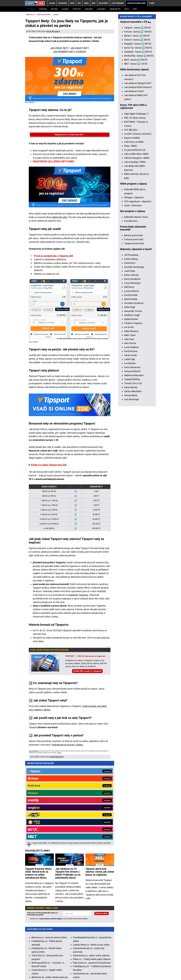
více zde (59, 753)
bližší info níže (60, 217)
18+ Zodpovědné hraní (141, 971)
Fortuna (43, 9)
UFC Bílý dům (131, 218)
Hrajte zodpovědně (33, 751)
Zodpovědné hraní (147, 933)
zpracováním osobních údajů (50, 832)
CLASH (52, 3)
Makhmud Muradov (134, 464)
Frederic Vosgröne (133, 411)
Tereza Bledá (131, 484)
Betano (54, 9)
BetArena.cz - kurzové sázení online (49, 851)
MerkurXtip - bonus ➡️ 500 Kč (139, 144)
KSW (72, 3)
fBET (135, 9)
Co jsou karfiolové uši (135, 238)
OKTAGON (63, 3)
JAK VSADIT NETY (80, 48)
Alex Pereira (130, 431)
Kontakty (39, 971)
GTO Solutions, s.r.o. (35, 974)
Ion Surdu (129, 415)
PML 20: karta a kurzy (135, 206)
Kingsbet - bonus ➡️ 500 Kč (138, 132)
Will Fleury (129, 375)
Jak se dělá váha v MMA (136, 242)
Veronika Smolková (134, 391)
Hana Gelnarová (132, 456)
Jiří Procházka (131, 343)
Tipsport (31, 9)
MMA (86, 3)
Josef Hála (130, 359)
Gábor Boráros (131, 419)
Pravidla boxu (131, 309)
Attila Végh (130, 395)
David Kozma (131, 439)
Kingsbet (89, 9)
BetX (127, 9)
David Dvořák (131, 383)
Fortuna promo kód (134, 328)
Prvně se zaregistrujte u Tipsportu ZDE (54, 256)
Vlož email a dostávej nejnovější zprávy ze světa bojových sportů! (42, 827)
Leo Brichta (130, 452)
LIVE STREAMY (118, 3)
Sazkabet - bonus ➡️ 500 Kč (138, 140)
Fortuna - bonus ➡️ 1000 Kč (138, 120)
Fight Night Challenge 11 (136, 202)
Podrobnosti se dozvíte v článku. (68, 745)
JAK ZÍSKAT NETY (59, 48)
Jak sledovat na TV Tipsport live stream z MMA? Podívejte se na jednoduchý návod (68, 787)
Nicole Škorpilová (53, 31)
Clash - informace (133, 294)
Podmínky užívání (78, 971)
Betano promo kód (133, 324)
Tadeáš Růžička (132, 468)
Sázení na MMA (132, 226)
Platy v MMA (131, 234)
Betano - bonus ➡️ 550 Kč (137, 124)
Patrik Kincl (130, 351)
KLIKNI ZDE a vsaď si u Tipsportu (87, 671)
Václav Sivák (130, 443)
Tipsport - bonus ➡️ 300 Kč (138, 116)
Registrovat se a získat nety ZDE (69, 135)
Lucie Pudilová (131, 435)
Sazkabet (101, 9)
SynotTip (77, 9)
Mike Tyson (130, 423)
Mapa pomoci (118, 959)
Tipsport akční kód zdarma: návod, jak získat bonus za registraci (100, 785)
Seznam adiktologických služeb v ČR (92, 959)
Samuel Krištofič (132, 460)
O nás (152, 3)
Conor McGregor (132, 371)
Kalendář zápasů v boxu (136, 305)
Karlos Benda (131, 476)
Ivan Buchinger (132, 488)
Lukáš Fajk (130, 448)
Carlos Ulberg (131, 347)
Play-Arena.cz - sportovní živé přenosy (92, 876)
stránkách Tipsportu (78, 595)
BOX (94, 3)
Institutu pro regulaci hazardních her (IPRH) (85, 933)
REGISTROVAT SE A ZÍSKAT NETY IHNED (53, 161)
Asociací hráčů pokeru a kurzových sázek (62, 937)
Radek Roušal (131, 407)
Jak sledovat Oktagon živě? (138, 171)
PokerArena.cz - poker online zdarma (91, 869)
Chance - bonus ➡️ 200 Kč (137, 128)
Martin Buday (131, 387)
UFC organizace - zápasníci (138, 290)
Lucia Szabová (131, 379)
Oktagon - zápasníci (134, 286)
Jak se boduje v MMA (135, 250)
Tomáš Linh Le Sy (133, 472)
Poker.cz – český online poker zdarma (92, 872)
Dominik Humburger (134, 355)
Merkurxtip (115, 9)
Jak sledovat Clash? (134, 179)
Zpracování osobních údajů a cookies (108, 971)
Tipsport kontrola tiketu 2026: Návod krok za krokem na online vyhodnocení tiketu (38, 787)
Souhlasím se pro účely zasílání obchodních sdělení (59, 832)
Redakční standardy (56, 971)
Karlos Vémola (131, 363)
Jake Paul (129, 427)
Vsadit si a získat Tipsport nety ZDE (49, 465)
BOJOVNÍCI (104, 3)
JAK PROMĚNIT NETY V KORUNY (70, 52)
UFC (79, 3)
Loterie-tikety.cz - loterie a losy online (91, 858)
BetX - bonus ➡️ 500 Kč (136, 148)
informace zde (90, 950)
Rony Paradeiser (132, 367)
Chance (65, 9)
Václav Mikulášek (133, 480)
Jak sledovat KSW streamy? (138, 175)
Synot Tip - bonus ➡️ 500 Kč (138, 136)
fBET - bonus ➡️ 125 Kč (136, 152)
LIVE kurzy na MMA (134, 230)
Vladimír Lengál (132, 403)
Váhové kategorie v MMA (137, 246)
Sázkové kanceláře (136, 3)
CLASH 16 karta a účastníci (138, 222)
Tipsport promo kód (134, 332)
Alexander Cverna (133, 399)
